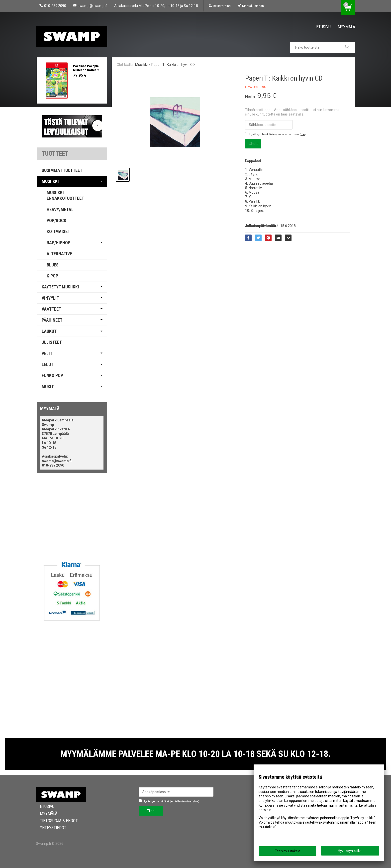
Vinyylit (50, 298)
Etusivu (323, 27)
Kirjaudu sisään (253, 6)
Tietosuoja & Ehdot (55, 821)
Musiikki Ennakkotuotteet (65, 195)
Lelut (48, 364)
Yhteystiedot (49, 828)
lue (303, 134)
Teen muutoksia (288, 851)
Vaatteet (51, 309)
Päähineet (52, 320)
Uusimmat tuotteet (62, 170)
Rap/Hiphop (58, 243)
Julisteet (52, 342)
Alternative (59, 254)
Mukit (48, 387)
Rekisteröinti (222, 6)
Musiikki (50, 181)
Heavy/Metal (60, 209)
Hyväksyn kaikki (350, 851)
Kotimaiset (58, 231)
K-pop (52, 276)
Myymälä (346, 27)
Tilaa (151, 811)
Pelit (47, 353)
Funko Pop (52, 375)
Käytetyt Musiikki (60, 287)
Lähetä (253, 144)
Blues (53, 265)
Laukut (49, 331)
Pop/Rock (56, 220)
